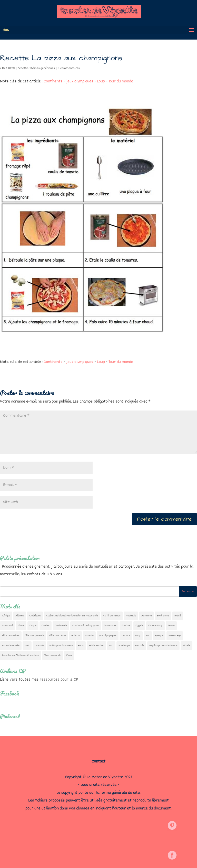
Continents (53, 82)
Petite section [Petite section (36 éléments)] (96, 646)
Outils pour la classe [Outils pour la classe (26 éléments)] (61, 646)
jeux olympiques (80, 82)
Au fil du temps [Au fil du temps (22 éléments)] (112, 616)
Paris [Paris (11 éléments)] (81, 646)
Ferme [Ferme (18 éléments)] (171, 626)
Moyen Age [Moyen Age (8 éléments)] (175, 636)
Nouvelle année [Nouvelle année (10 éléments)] (11, 646)
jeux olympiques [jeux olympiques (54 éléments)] (108, 636)
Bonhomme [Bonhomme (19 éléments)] (163, 616)
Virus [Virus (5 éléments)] (69, 655)
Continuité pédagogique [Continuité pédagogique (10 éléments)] (86, 626)
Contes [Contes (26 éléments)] (46, 626)
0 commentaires (69, 68)
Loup (101, 82)
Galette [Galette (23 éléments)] (76, 636)
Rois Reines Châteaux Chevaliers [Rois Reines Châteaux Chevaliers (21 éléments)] (21, 655)
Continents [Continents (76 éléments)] (61, 626)
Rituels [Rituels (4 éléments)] (186, 646)
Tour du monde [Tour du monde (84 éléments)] (53, 655)
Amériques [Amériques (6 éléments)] (35, 616)
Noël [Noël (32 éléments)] (27, 646)
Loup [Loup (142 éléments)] (138, 636)
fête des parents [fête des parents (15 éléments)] (34, 636)
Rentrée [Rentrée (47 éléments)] (140, 646)
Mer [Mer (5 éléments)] (148, 636)
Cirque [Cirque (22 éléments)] (33, 626)
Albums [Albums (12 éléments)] (20, 616)
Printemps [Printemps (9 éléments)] (124, 646)
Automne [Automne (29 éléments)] (146, 616)
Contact (98, 762)
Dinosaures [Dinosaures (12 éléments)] (110, 626)
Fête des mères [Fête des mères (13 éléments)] (11, 636)
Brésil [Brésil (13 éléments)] (178, 616)
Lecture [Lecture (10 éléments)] (126, 636)
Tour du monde (121, 82)
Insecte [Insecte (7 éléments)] (89, 636)
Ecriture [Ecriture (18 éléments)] (126, 626)
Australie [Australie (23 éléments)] (131, 616)
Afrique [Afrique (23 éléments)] (6, 616)
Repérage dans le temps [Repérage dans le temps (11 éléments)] (163, 646)
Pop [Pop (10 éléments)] (111, 646)
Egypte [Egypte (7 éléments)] (139, 626)
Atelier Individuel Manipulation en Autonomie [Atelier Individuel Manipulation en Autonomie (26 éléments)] (72, 616)
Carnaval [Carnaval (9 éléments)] (7, 626)
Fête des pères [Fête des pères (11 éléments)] (58, 636)
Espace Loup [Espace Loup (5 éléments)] (155, 626)
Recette (23, 68)
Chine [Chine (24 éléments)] (21, 626)
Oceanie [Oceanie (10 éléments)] (39, 646)
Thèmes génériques (42, 68)
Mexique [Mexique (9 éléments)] (159, 636)
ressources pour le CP (59, 680)
